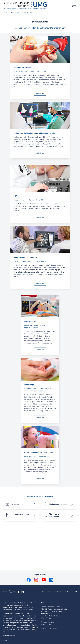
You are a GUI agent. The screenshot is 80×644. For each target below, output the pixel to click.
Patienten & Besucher (11, 12)
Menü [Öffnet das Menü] (74, 7)
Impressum (46, 592)
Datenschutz (58, 592)
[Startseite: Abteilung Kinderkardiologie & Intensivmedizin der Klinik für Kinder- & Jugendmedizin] (26, 6)
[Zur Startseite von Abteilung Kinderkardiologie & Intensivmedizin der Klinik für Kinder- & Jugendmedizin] (14, 592)
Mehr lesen (40, 94)
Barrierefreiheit (71, 592)
